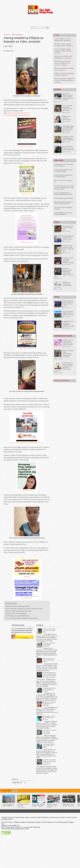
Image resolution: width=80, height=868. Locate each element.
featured (7, 35)
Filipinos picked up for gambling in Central (17, 606)
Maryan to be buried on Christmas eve (67, 118)
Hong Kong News (17, 35)
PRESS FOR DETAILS (27, 598)
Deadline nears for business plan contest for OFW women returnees (68, 342)
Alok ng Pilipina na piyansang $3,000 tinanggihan (63, 213)
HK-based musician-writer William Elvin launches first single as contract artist (64, 272)
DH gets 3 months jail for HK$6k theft (16, 613)
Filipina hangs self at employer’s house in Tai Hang (64, 165)
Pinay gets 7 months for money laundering (50, 732)
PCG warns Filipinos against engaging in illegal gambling (63, 50)
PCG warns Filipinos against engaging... (39, 805)
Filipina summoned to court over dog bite (49, 630)
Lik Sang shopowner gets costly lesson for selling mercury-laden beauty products (64, 187)
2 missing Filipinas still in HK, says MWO (49, 746)
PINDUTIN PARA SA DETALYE (27, 349)
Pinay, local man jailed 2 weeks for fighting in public (63, 170)
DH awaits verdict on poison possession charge (63, 45)
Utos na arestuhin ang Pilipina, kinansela (63, 208)
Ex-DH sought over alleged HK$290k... (8, 805)
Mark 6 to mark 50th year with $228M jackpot (63, 57)
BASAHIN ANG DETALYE (27, 491)
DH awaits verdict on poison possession (23, 806)
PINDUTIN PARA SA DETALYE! (27, 146)
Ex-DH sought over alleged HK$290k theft (62, 40)
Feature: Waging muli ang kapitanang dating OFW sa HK (63, 194)
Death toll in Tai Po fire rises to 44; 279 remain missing (68, 148)
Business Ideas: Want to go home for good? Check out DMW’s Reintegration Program (64, 367)
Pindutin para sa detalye (27, 194)
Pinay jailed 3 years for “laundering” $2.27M (49, 718)
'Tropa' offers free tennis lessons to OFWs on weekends (68, 313)
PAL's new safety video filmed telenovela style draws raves (67, 108)
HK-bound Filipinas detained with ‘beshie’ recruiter (68, 238)
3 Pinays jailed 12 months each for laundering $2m (63, 176)
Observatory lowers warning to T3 (64, 181)
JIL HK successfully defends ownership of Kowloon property (49, 762)
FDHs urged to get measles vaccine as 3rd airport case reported (62, 63)
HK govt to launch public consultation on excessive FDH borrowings (68, 354)
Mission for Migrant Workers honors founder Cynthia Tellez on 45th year (68, 97)
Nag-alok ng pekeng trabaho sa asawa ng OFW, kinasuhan (64, 203)
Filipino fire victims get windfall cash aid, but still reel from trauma (68, 128)
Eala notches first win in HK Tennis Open (68, 228)
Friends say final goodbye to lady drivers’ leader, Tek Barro (68, 248)
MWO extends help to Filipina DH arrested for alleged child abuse (64, 79)
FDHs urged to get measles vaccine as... (69, 805)
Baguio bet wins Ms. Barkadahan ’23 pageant (50, 704)
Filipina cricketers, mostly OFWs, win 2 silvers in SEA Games (68, 303)
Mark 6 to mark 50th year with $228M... (52, 806)
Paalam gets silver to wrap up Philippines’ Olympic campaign (68, 260)
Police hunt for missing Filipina (64, 198)
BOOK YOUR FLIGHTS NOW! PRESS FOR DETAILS (27, 443)
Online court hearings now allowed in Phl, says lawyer (63, 285)
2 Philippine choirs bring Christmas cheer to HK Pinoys (68, 138)
